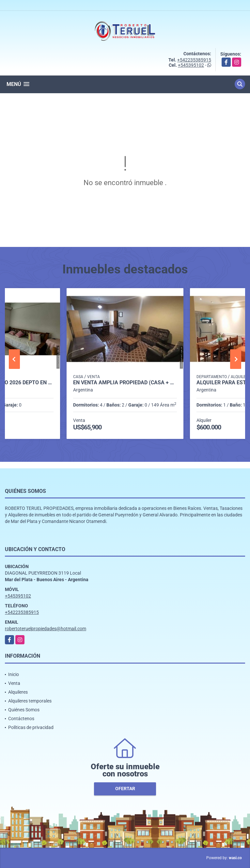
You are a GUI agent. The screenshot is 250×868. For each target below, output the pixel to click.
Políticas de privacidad (31, 727)
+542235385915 (194, 60)
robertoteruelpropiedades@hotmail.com (46, 629)
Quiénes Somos (24, 710)
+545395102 (191, 65)
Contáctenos (21, 719)
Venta (14, 683)
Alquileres (18, 692)
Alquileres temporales (30, 701)
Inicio (14, 674)
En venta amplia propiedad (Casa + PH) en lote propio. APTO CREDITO (125, 383)
